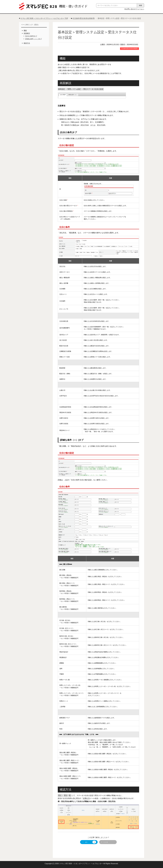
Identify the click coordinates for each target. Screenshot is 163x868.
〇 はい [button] (89, 842)
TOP (44, 18)
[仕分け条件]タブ (31, 36)
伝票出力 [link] (86, 798)
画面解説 (27, 33)
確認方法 (27, 43)
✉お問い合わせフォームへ (134, 9)
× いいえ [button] (105, 842)
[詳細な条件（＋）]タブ (33, 39)
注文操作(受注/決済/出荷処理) (129, 49)
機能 (25, 30)
